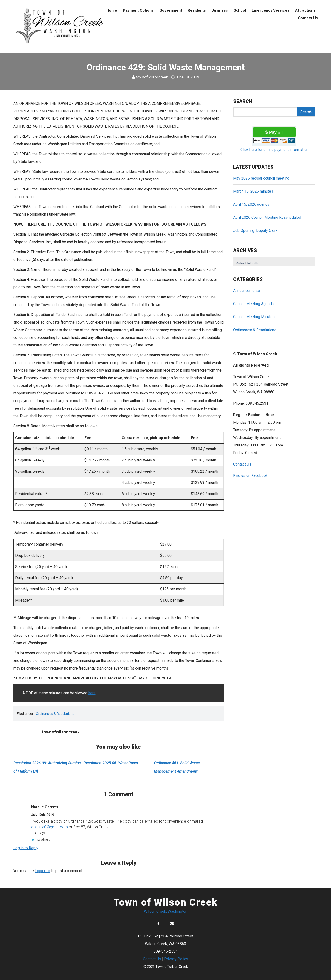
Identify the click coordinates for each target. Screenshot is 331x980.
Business (220, 10)
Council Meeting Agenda (253, 304)
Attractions (305, 10)
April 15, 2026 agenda (251, 204)
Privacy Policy (176, 959)
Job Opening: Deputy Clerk (255, 230)
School (240, 10)
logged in (42, 871)
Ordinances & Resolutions (55, 714)
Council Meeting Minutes (254, 317)
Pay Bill (276, 132)
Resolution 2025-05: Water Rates (111, 763)
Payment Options (138, 10)
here (92, 693)
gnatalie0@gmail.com (49, 827)
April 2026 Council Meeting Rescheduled (267, 217)
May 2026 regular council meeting (261, 178)
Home (112, 10)
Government (171, 10)
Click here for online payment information (274, 150)
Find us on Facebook (250, 476)
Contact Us (308, 18)
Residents (197, 10)
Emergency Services (271, 10)
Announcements (247, 291)
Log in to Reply (26, 848)
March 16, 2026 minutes (253, 191)
